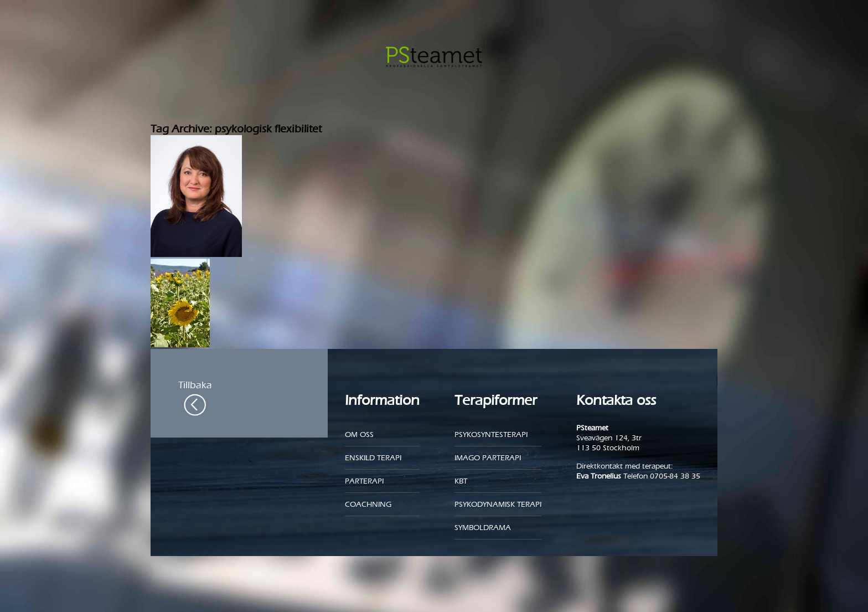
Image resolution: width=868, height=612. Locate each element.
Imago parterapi (488, 458)
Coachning (368, 504)
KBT (461, 481)
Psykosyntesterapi (491, 434)
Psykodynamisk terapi (498, 504)
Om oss (359, 434)
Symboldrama (483, 528)
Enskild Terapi (373, 458)
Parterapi (364, 481)
